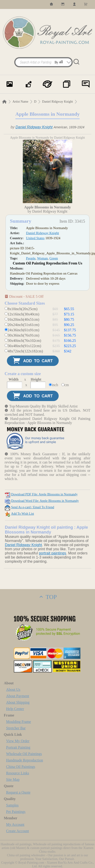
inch (55, 385)
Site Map (13, 780)
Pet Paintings (16, 812)
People (31, 258)
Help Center (15, 709)
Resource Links (18, 773)
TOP (47, 597)
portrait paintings (52, 553)
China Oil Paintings (21, 767)
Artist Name (20, 102)
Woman (42, 258)
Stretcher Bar (16, 728)
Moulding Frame (19, 722)
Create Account (18, 831)
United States (35, 238)
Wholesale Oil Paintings (24, 754)
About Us (13, 690)
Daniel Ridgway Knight (58, 102)
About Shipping (18, 702)
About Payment (18, 696)
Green (54, 258)
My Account (15, 824)
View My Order (18, 741)
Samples (12, 805)
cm (67, 385)
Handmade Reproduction (25, 760)
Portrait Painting (18, 747)
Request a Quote (18, 792)
